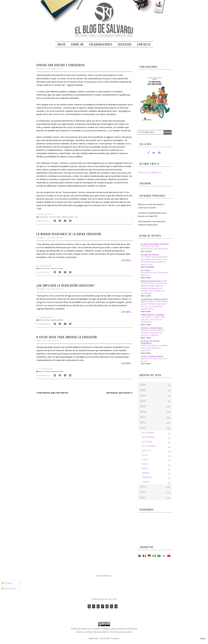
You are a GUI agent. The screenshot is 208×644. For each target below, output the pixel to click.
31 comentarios (45, 369)
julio (145, 455)
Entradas (7, 583)
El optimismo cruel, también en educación (154, 274)
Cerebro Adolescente (152, 328)
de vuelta (146, 270)
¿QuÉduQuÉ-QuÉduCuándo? (155, 299)
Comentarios (9, 588)
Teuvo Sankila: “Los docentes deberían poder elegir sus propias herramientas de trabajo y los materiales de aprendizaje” (154, 288)
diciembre (148, 433)
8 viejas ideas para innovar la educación (67, 337)
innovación (57, 320)
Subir (203, 639)
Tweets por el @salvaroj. (150, 172)
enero (146, 482)
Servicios (125, 44)
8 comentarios (44, 266)
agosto (147, 450)
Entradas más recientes (53, 393)
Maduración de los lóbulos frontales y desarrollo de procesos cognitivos (153, 333)
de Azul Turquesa (111, 638)
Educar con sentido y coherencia (61, 65)
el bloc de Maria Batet (152, 356)
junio (145, 459)
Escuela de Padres (150, 255)
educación (44, 320)
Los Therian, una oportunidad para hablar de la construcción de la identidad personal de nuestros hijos (154, 261)
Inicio (62, 44)
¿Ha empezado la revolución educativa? (66, 285)
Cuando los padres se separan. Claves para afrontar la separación (154, 348)
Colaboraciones (101, 44)
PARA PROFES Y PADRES (152, 315)
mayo (145, 464)
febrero (147, 477)
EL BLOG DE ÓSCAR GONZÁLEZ (150, 342)
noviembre (149, 437)
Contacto (144, 44)
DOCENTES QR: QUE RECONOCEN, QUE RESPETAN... (155, 247)
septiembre (149, 446)
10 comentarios (45, 214)
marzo (146, 473)
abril (145, 468)
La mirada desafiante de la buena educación (69, 234)
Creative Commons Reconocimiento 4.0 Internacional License (104, 632)
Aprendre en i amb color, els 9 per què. (154, 360)
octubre (147, 441)
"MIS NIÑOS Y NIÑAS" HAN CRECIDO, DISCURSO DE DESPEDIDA (153, 319)
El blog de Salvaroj (80, 629)
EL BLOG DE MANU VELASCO (155, 244)
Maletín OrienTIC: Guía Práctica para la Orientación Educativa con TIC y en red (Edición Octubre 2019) (154, 305)
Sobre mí (77, 44)
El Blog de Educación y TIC (154, 281)
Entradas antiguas (118, 393)
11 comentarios (45, 317)
